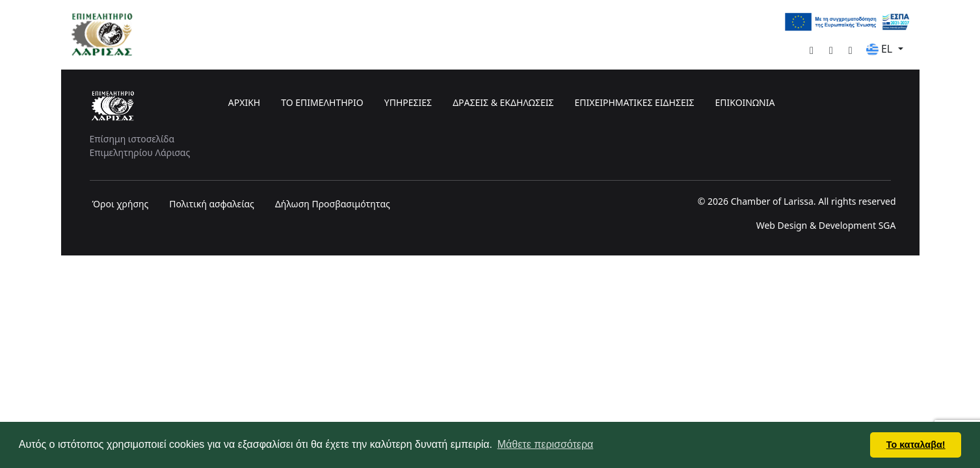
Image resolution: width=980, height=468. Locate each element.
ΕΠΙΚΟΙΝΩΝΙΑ (745, 102)
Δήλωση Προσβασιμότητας (333, 204)
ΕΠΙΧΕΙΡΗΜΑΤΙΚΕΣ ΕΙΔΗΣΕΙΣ (634, 102)
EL (881, 49)
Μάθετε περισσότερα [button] (546, 444)
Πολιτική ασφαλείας (212, 204)
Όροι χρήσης (121, 204)
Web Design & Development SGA (826, 225)
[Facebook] (806, 50)
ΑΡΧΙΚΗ (244, 102)
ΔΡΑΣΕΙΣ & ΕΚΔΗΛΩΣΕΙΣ (503, 102)
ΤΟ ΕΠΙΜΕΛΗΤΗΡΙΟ (322, 102)
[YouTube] (826, 50)
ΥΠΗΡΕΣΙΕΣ (408, 102)
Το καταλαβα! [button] (916, 445)
